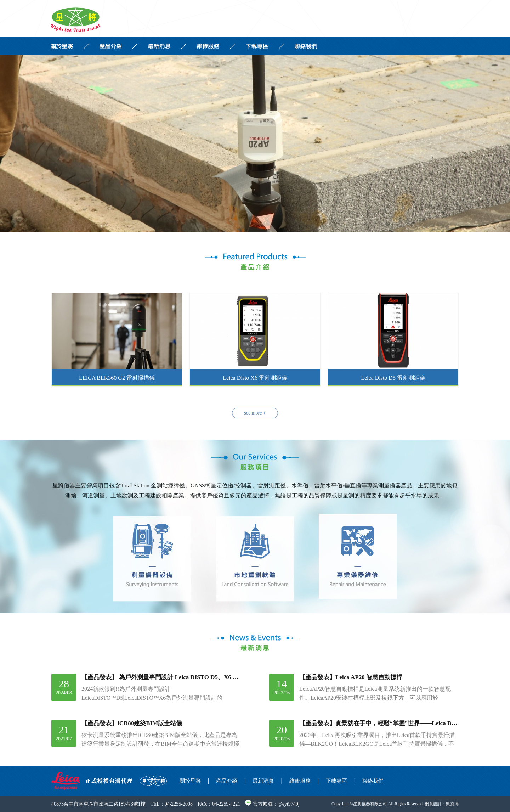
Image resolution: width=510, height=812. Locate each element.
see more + (255, 413)
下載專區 (336, 781)
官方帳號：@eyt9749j (272, 804)
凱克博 (452, 804)
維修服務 (300, 781)
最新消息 (263, 781)
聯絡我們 (373, 781)
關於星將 (190, 781)
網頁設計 (433, 804)
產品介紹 (227, 781)
